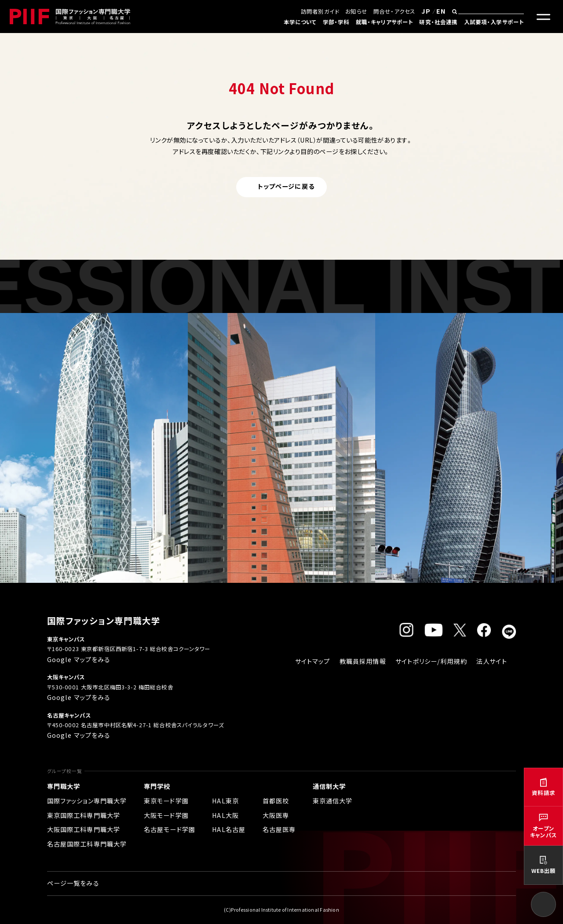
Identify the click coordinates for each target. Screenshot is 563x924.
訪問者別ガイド (320, 11)
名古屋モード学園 (170, 829)
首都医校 (276, 801)
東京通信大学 (333, 801)
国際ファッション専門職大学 (87, 801)
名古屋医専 (279, 829)
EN (441, 11)
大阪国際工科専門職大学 (84, 829)
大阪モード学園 (166, 815)
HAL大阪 (225, 815)
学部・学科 (336, 22)
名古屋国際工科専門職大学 (87, 844)
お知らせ (356, 11)
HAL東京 (225, 801)
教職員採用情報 (363, 661)
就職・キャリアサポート (385, 22)
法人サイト (492, 661)
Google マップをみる (79, 659)
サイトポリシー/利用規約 (431, 661)
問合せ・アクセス (394, 11)
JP (426, 11)
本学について (300, 22)
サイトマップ (313, 661)
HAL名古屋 (229, 829)
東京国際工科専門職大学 (84, 815)
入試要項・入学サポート (494, 22)
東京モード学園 (166, 801)
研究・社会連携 (438, 22)
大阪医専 (276, 815)
